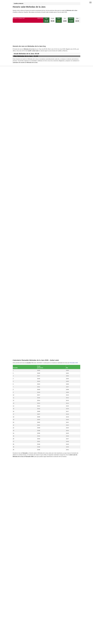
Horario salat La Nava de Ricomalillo (25, 324)
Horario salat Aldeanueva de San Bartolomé (27, 310)
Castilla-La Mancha (19, 3)
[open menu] (90, 3)
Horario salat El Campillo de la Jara (25, 314)
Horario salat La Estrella (22, 322)
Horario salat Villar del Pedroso (24, 319)
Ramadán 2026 (74, 205)
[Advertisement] (46, 35)
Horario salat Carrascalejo (23, 312)
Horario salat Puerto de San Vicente (25, 317)
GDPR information (17, 372)
